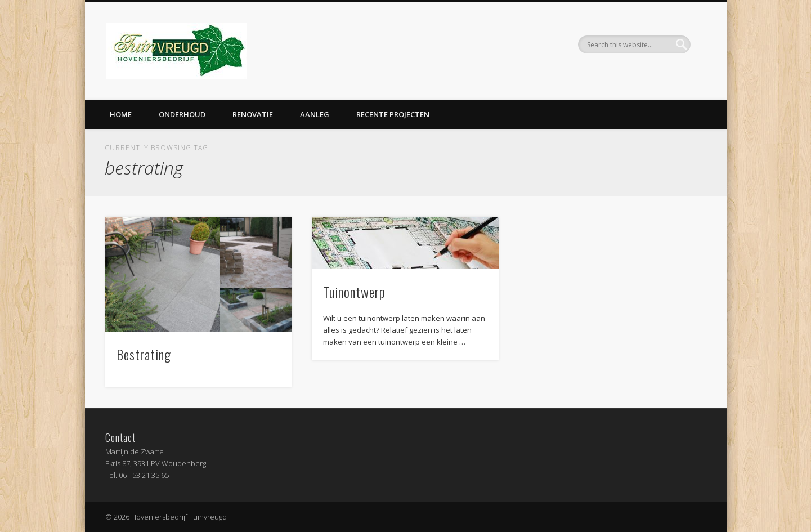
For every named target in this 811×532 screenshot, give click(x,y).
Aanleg (315, 114)
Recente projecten (393, 114)
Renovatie (253, 114)
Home (121, 114)
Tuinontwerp (354, 292)
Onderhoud (182, 114)
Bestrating (144, 354)
